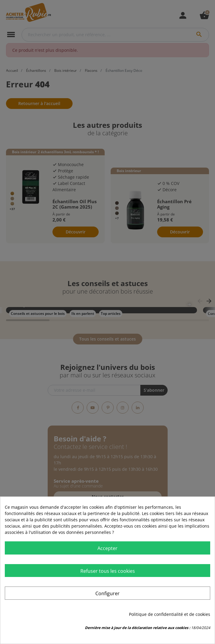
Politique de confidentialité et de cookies (170, 614)
